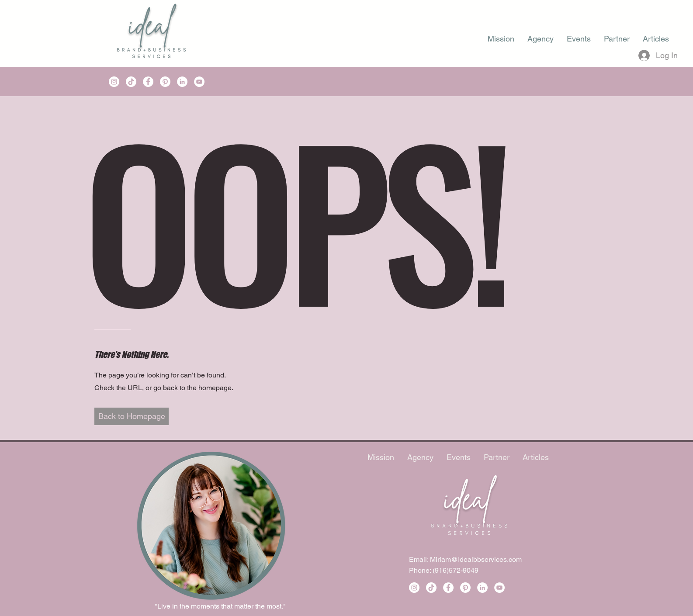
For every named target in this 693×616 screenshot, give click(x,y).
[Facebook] (148, 82)
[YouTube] (199, 82)
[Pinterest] (165, 82)
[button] (132, 416)
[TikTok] (131, 82)
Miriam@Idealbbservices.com (476, 559)
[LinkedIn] (182, 82)
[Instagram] (114, 82)
